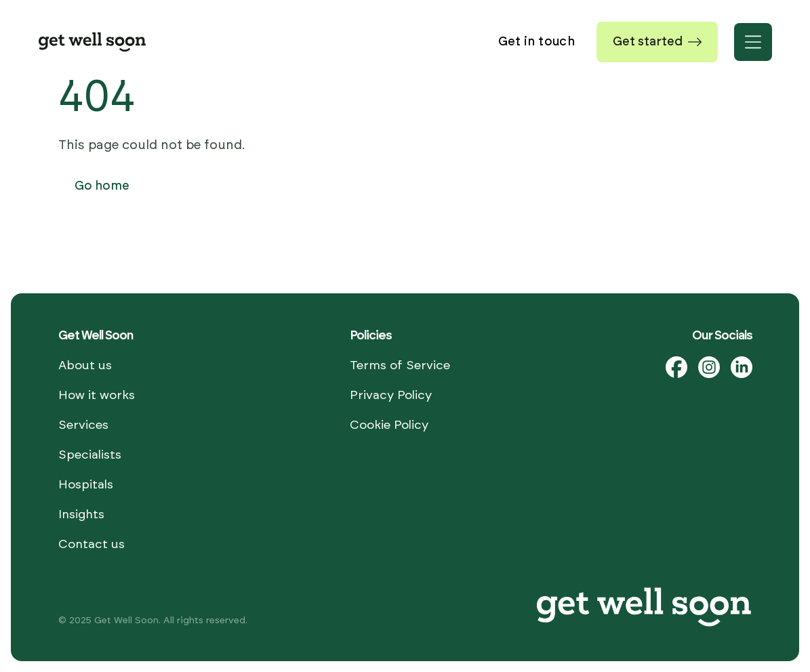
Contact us (92, 545)
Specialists (90, 455)
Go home (102, 186)
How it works (97, 396)
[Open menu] (753, 42)
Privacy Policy (391, 396)
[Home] (92, 42)
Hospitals (86, 485)
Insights (81, 515)
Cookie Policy (389, 425)
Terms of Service (400, 366)
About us (85, 366)
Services (83, 425)
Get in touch (536, 42)
